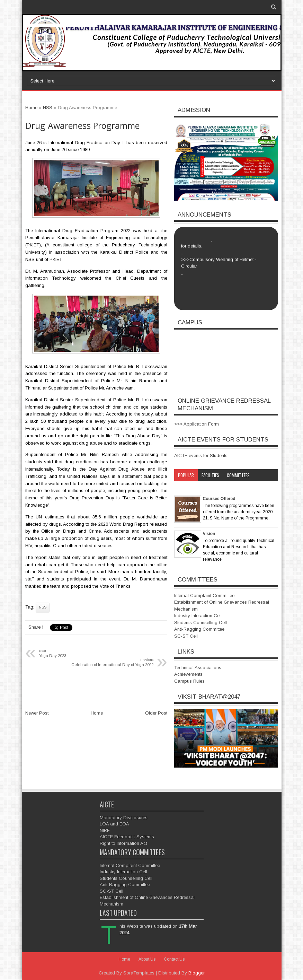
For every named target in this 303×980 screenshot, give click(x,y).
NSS (43, 607)
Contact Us (174, 959)
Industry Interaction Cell (198, 616)
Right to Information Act (123, 843)
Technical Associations (198, 668)
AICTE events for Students (201, 456)
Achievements (188, 674)
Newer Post (37, 713)
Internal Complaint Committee (204, 596)
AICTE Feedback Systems (127, 837)
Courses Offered (219, 499)
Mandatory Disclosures (124, 818)
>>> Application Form (197, 424)
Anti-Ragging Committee (199, 629)
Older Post (156, 713)
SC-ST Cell (186, 636)
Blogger (197, 973)
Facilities (210, 475)
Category (187, 487)
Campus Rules (189, 681)
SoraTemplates (139, 973)
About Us (147, 959)
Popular (186, 475)
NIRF (105, 830)
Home (97, 713)
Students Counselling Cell (200, 623)
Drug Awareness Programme (82, 126)
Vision (209, 534)
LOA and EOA (114, 824)
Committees (238, 475)
